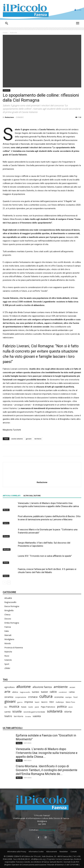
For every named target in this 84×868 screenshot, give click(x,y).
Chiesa (6, 563)
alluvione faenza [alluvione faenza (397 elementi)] (42, 687)
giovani (29, 439)
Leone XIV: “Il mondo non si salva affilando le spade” (45, 556)
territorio (38, 439)
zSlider (7, 668)
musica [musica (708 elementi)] (14, 706)
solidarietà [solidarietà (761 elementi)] (55, 711)
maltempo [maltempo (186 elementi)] (60, 702)
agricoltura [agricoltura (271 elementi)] (9, 687)
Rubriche (14, 33)
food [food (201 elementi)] (75, 697)
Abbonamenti (52, 852)
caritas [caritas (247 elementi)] (72, 692)
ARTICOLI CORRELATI (12, 496)
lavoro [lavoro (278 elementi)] (44, 702)
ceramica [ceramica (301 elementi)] (9, 697)
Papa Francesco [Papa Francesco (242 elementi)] (48, 707)
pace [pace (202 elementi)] (37, 707)
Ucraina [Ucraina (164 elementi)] (28, 716)
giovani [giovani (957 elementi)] (10, 701)
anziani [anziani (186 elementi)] (72, 687)
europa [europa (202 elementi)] (68, 697)
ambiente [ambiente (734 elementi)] (61, 687)
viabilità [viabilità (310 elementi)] (37, 716)
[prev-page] (4, 582)
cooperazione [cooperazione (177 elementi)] (21, 697)
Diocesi (6, 536)
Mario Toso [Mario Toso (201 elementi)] (70, 702)
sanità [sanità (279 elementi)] (7, 712)
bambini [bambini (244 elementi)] (36, 692)
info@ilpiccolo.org (47, 830)
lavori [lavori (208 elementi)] (37, 702)
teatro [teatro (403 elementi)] (8, 716)
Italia (7, 631)
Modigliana (9, 639)
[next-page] (9, 582)
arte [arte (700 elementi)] (7, 692)
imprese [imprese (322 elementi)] (29, 702)
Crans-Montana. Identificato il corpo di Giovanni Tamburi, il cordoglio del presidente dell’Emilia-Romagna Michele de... (47, 770)
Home (5, 33)
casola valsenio (17, 439)
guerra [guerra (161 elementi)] (20, 702)
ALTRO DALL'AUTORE (32, 496)
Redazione (9, 117)
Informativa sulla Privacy (17, 852)
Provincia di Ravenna (14, 648)
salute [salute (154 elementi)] (71, 707)
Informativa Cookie (36, 852)
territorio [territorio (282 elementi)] (19, 716)
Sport (7, 664)
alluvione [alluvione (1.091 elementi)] (24, 687)
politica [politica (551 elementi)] (62, 707)
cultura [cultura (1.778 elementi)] (46, 696)
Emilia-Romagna (12, 623)
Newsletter (64, 852)
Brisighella (9, 610)
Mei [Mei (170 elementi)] (6, 707)
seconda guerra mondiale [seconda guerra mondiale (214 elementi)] (34, 712)
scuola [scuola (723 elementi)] (17, 711)
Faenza (6, 523)
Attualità (7, 549)
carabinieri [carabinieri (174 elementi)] (63, 692)
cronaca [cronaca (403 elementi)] (33, 697)
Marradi (8, 635)
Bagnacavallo (10, 602)
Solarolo (8, 660)
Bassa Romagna (12, 606)
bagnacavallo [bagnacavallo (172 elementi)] (25, 692)
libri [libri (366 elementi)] (52, 702)
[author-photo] (42, 478)
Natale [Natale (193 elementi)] (24, 707)
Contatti (74, 852)
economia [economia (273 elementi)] (59, 697)
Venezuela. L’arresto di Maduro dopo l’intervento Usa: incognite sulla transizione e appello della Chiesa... (47, 753)
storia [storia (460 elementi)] (68, 712)
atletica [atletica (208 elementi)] (15, 692)
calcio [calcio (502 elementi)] (53, 692)
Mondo (6, 510)
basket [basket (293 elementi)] (44, 692)
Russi (7, 656)
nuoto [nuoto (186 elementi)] (31, 707)
